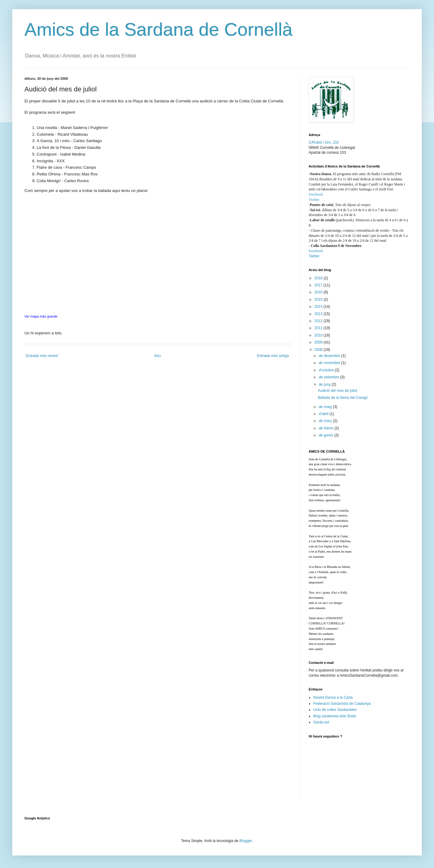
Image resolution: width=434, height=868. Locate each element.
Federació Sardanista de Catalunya (342, 704)
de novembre (330, 363)
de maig (326, 407)
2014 (319, 307)
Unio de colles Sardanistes (335, 710)
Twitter (314, 200)
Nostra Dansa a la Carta (333, 697)
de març (326, 421)
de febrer (327, 428)
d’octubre (327, 370)
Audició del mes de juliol (338, 391)
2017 (319, 285)
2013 (319, 314)
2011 (319, 328)
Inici (158, 356)
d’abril (324, 414)
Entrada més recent (42, 356)
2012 (319, 321)
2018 (319, 278)
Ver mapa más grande (41, 316)
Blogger (246, 841)
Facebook (316, 194)
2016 (319, 292)
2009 (319, 342)
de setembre (329, 377)
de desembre (330, 356)
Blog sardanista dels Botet (335, 716)
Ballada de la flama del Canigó (343, 398)
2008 (319, 350)
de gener (327, 435)
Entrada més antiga (273, 356)
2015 (319, 300)
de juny (325, 384)
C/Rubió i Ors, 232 (324, 142)
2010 (319, 335)
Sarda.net (321, 722)
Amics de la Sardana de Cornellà (158, 29)
